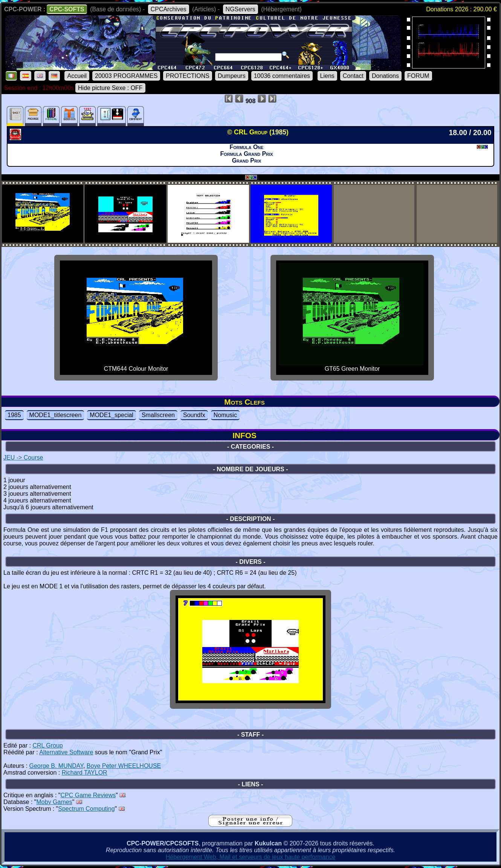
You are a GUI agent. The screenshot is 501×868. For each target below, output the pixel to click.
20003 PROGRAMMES (126, 76)
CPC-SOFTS (67, 9)
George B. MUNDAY (56, 766)
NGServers (241, 9)
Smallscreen (158, 415)
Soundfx (194, 415)
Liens (327, 76)
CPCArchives (169, 9)
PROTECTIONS (188, 76)
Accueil (77, 76)
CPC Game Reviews (88, 795)
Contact (353, 76)
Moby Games (54, 802)
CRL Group (47, 745)
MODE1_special (112, 415)
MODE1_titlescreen (56, 415)
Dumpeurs (232, 76)
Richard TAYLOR (85, 773)
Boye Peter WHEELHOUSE (124, 766)
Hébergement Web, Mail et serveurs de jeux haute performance (251, 857)
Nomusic (225, 415)
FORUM (418, 76)
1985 (14, 415)
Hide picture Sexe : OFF (110, 88)
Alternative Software (66, 752)
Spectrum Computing (86, 809)
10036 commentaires (282, 76)
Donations (385, 76)
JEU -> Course (23, 458)
